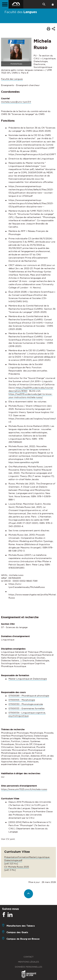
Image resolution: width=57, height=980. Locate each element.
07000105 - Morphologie (22, 700)
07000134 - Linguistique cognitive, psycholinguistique (27, 714)
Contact (28, 957)
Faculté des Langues (12, 79)
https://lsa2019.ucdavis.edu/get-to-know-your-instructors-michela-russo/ (30, 396)
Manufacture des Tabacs (21, 926)
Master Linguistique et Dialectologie (28, 679)
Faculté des (21, 12)
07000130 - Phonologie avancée (26, 704)
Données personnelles (28, 967)
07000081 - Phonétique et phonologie (29, 696)
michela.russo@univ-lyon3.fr (16, 102)
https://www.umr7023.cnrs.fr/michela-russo (24, 789)
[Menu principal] (4, 4)
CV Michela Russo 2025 (17, 867)
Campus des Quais (17, 932)
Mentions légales (28, 962)
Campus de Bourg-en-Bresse (23, 939)
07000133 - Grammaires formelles (27, 708)
